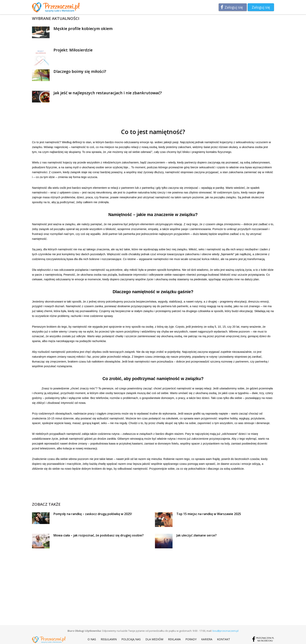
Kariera (207, 639)
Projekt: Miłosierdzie (73, 50)
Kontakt (224, 639)
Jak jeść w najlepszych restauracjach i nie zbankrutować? (108, 93)
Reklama (174, 639)
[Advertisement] (153, 493)
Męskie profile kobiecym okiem (83, 29)
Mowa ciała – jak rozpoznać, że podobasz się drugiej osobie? (99, 535)
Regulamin (109, 639)
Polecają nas (131, 639)
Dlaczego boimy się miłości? (80, 71)
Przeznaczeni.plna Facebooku (265, 639)
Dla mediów (154, 639)
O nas (92, 639)
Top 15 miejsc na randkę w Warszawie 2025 (209, 514)
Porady (191, 639)
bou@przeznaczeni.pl (225, 631)
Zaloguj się (234, 7)
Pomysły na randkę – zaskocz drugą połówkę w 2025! (93, 514)
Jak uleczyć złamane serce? (197, 535)
